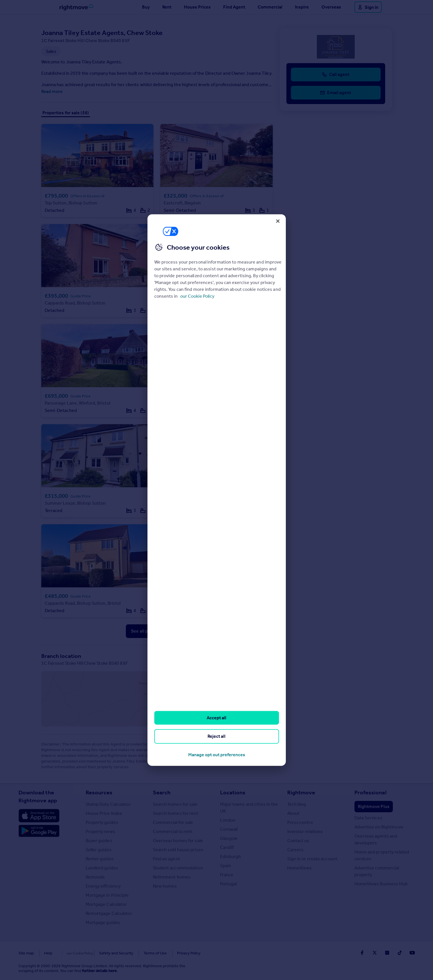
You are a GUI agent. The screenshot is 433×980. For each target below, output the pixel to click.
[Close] (278, 221)
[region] (217, 490)
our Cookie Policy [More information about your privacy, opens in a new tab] (197, 296)
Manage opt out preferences (217, 754)
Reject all (216, 736)
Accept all (216, 718)
